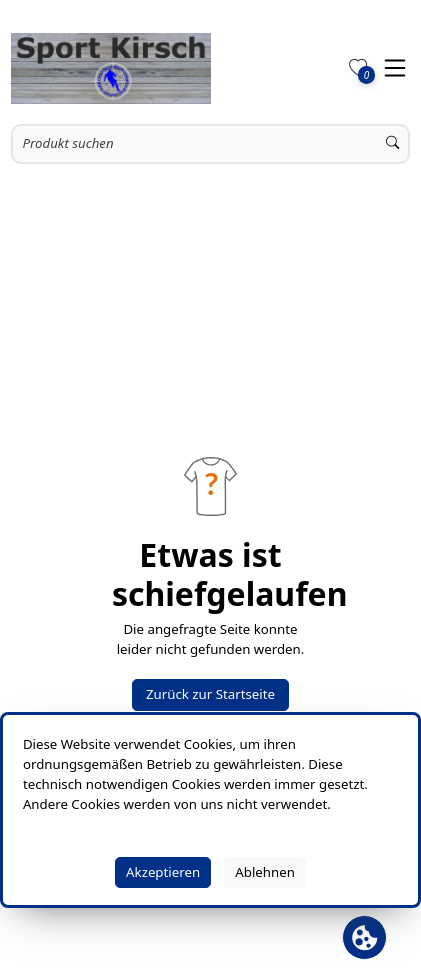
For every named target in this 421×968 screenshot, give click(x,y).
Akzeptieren (163, 872)
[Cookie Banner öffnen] (364, 937)
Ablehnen (265, 872)
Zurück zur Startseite (210, 694)
